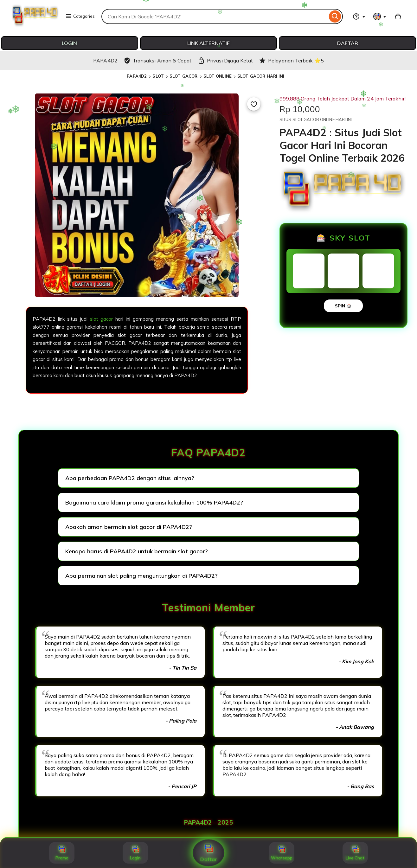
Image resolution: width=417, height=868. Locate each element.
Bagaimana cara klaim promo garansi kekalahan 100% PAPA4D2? (154, 502)
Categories (80, 16)
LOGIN (69, 43)
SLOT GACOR (183, 76)
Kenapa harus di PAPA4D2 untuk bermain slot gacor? (137, 551)
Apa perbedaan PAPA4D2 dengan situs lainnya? (130, 478)
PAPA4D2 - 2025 (208, 822)
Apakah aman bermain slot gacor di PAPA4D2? (129, 527)
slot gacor (102, 319)
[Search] (335, 16)
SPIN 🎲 (343, 306)
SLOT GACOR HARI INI (261, 76)
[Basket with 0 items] (398, 16)
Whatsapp (282, 853)
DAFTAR (348, 43)
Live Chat (355, 853)
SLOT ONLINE (218, 76)
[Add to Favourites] (254, 104)
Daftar (209, 853)
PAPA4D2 (137, 76)
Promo (62, 853)
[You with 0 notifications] (380, 16)
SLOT (158, 76)
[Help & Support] (359, 16)
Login (135, 853)
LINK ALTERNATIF (208, 43)
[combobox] (214, 16)
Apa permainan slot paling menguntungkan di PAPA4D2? (141, 576)
